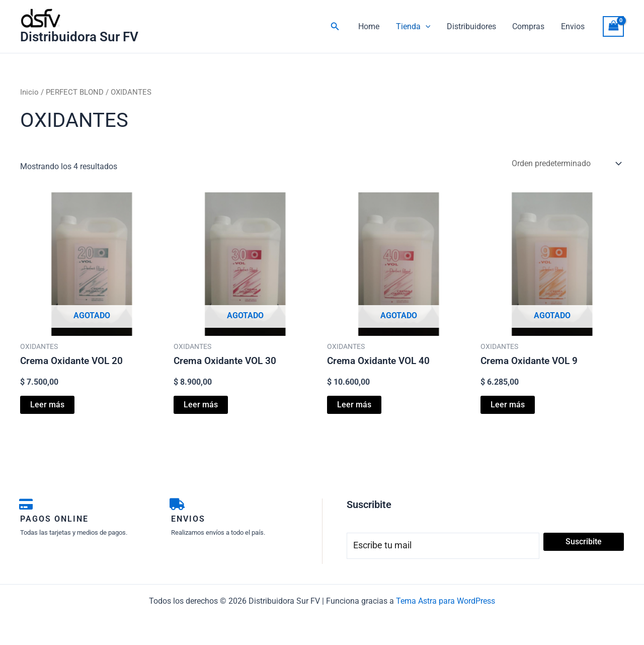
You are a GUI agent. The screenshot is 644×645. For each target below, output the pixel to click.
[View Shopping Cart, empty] (613, 26)
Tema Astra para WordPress (446, 601)
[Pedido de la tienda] (566, 163)
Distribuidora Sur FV (79, 37)
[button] (337, 26)
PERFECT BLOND (75, 92)
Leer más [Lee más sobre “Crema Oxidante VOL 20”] (47, 405)
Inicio (29, 92)
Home (370, 26)
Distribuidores (472, 26)
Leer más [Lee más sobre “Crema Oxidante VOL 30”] (201, 405)
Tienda (414, 27)
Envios (573, 26)
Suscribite (584, 542)
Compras (529, 26)
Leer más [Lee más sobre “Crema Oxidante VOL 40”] (354, 405)
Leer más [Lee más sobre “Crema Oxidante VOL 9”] (508, 405)
